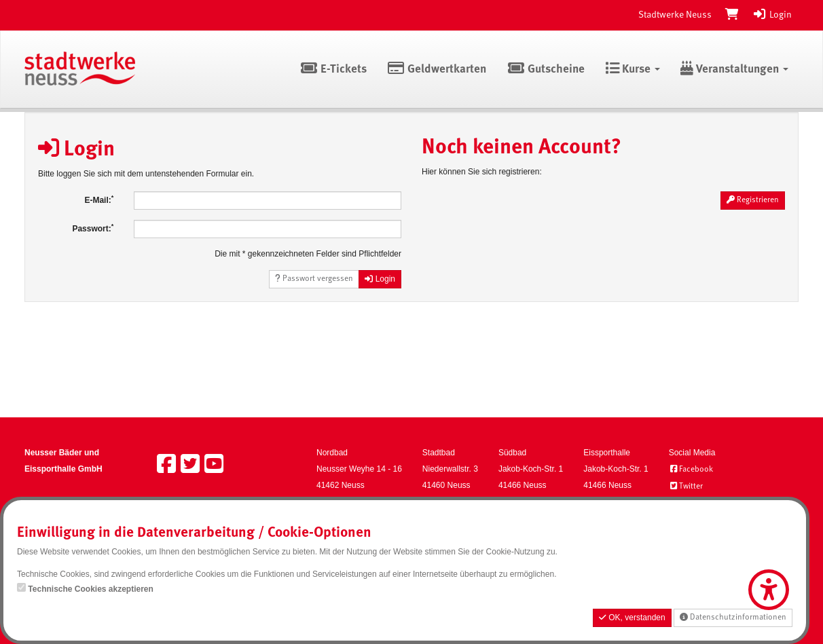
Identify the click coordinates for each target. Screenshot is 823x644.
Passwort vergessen (314, 279)
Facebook (691, 470)
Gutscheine (546, 70)
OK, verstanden (632, 618)
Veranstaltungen (734, 70)
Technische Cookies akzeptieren (91, 589)
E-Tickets (333, 70)
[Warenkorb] (732, 15)
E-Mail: (99, 200)
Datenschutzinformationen (733, 617)
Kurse (633, 70)
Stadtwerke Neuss (675, 15)
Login (772, 15)
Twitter (686, 487)
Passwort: (93, 228)
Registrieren (753, 200)
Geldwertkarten (437, 70)
